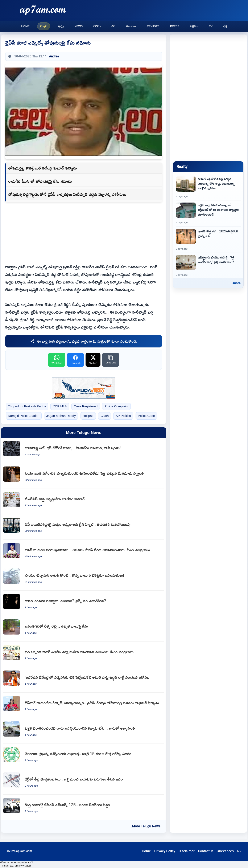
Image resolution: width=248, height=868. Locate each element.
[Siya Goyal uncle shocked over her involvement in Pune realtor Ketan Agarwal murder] (84, 476)
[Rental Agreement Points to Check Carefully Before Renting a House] (208, 213)
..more (236, 283)
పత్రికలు (194, 26)
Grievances (225, 851)
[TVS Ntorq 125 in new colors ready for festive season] (84, 807)
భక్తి (225, 26)
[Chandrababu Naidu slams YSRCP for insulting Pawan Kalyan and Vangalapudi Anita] (84, 552)
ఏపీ (113, 26)
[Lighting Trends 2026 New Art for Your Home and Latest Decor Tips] (208, 240)
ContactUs (206, 851)
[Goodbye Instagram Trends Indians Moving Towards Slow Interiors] (208, 266)
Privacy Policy (165, 851)
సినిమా (97, 26)
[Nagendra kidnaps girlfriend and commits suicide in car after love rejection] (84, 731)
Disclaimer (187, 851)
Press (175, 26)
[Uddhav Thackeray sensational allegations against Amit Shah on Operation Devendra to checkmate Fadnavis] (84, 680)
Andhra (54, 56)
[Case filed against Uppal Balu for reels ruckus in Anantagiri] (84, 629)
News (78, 26)
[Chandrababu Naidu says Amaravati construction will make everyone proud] (84, 654)
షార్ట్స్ (61, 26)
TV (211, 26)
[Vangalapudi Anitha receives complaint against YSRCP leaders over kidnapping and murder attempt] (84, 705)
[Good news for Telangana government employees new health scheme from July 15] (84, 756)
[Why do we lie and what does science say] (84, 603)
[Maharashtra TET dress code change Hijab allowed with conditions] (84, 450)
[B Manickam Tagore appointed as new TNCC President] (84, 502)
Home (25, 26)
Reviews (153, 26)
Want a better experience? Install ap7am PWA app (16, 864)
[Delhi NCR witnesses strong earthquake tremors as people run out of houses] (84, 782)
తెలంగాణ (131, 26)
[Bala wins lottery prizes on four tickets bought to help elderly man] (84, 578)
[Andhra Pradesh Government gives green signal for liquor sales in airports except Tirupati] (84, 527)
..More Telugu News (145, 826)
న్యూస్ (44, 26)
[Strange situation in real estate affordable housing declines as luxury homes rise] (208, 187)
